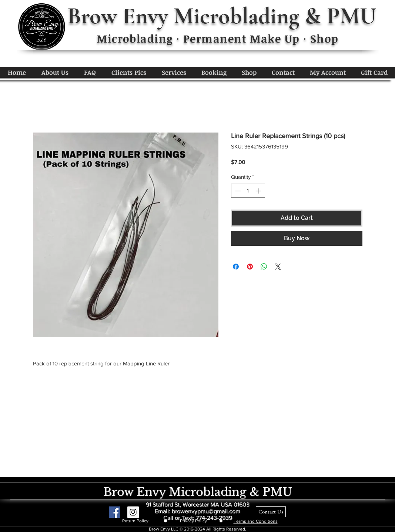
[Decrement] (237, 191)
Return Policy (135, 521)
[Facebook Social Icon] (115, 512)
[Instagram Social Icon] (133, 512)
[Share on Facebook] (236, 267)
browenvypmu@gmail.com (206, 511)
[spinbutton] (248, 191)
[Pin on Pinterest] (250, 267)
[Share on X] (278, 267)
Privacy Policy (193, 521)
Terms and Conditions (256, 521)
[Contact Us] (271, 512)
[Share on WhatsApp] (264, 267)
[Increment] (259, 191)
